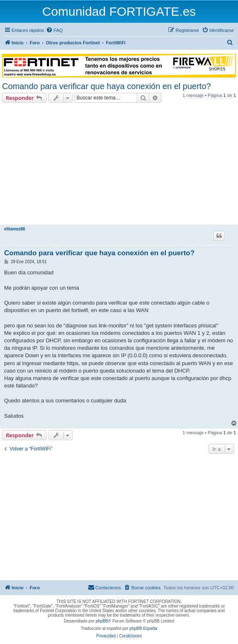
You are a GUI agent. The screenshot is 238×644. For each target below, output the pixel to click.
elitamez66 (15, 229)
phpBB (102, 621)
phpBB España (143, 628)
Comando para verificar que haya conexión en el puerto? (107, 86)
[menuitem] (54, 30)
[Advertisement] (119, 165)
